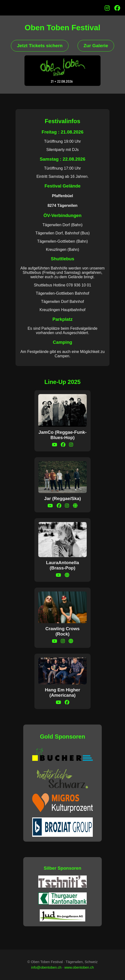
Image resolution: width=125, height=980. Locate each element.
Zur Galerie (96, 46)
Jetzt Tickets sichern (40, 46)
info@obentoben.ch (46, 967)
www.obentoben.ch (79, 967)
